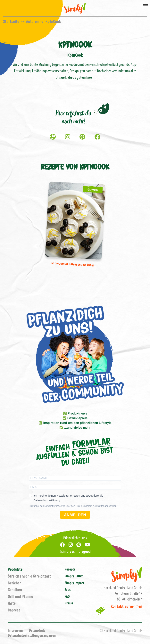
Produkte (15, 569)
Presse (69, 603)
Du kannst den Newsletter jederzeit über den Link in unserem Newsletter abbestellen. (73, 506)
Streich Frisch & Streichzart (29, 576)
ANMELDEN (75, 515)
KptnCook (53, 22)
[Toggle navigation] (146, 4)
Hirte (12, 603)
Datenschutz (37, 631)
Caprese (14, 610)
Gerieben (15, 583)
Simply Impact (74, 583)
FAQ (67, 597)
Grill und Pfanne (20, 597)
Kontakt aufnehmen (126, 606)
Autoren (33, 22)
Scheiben (15, 590)
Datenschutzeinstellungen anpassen (32, 636)
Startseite (11, 22)
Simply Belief (74, 576)
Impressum (15, 631)
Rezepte (70, 570)
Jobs (68, 590)
